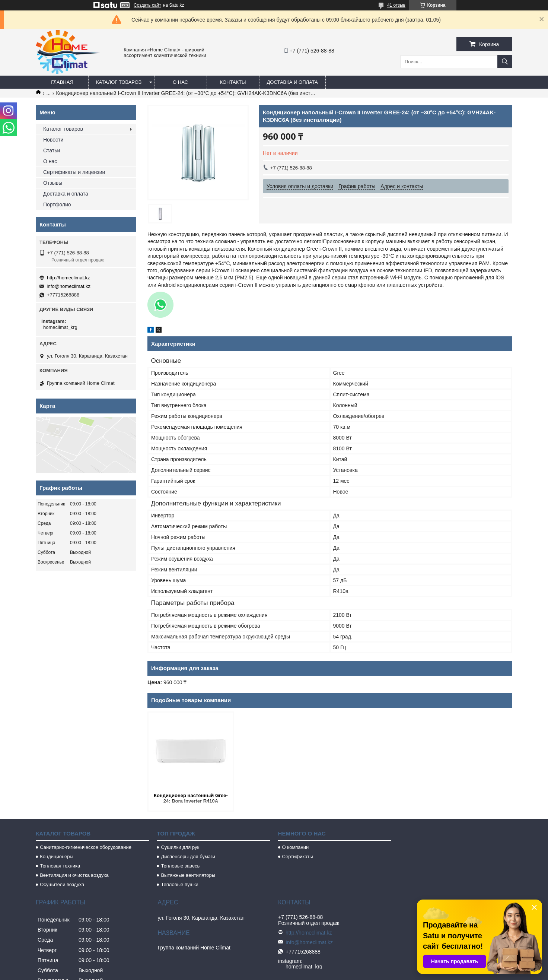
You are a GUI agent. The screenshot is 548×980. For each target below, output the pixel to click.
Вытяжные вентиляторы (188, 875)
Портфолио (57, 204)
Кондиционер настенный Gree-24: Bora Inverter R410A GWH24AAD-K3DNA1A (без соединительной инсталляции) (191, 799)
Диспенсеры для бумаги (188, 857)
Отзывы (53, 183)
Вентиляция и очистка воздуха (74, 875)
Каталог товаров (119, 82)
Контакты (233, 82)
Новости (53, 140)
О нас (180, 82)
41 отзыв (396, 5)
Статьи (52, 150)
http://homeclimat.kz (68, 278)
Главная (62, 82)
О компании (296, 847)
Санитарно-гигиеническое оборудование (86, 847)
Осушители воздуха (62, 884)
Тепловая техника (60, 866)
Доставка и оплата (292, 82)
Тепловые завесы (181, 866)
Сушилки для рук (180, 847)
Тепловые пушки (179, 884)
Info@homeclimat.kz (68, 286)
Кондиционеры (57, 857)
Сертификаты (298, 857)
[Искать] (505, 62)
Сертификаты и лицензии (74, 172)
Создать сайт (147, 5)
